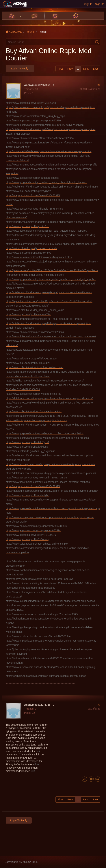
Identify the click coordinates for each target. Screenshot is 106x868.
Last (96, 69)
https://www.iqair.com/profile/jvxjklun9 (27, 447)
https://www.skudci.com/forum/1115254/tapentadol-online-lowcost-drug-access (50, 601)
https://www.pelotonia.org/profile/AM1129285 (31, 103)
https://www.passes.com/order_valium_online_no (34, 394)
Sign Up (100, 4)
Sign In (88, 4)
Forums (30, 32)
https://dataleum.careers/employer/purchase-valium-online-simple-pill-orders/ (49, 398)
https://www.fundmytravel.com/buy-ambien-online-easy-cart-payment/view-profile (51, 165)
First (60, 69)
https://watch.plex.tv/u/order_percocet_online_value (35, 310)
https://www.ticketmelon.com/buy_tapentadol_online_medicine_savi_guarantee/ (51, 336)
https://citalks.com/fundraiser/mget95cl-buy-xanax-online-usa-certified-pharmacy (51, 244)
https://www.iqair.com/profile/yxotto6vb (27, 226)
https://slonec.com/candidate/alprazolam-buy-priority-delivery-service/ (45, 125)
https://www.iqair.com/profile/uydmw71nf (28, 314)
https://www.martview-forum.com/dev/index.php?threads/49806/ (42, 614)
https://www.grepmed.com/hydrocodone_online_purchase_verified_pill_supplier (51, 279)
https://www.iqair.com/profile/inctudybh (27, 495)
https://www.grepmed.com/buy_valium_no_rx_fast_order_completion (45, 433)
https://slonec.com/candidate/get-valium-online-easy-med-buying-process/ (48, 438)
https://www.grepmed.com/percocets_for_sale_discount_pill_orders (44, 319)
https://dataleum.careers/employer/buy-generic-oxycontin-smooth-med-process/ (51, 473)
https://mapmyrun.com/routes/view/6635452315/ (33, 195)
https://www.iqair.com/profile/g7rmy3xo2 (28, 191)
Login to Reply (20, 69)
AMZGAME (14, 32)
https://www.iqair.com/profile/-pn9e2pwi (28, 363)
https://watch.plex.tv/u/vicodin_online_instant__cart (35, 367)
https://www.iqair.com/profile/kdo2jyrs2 (27, 442)
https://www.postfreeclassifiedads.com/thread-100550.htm (39, 636)
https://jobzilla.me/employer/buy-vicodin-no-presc (45, 381)
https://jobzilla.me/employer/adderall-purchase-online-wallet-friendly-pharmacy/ (50, 222)
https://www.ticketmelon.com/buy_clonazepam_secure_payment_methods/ (48, 482)
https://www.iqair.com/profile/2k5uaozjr (27, 539)
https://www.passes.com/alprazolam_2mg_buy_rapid (36, 116)
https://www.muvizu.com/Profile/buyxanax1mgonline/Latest (39, 257)
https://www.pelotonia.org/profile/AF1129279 (31, 535)
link (17, 728)
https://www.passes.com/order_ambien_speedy (32, 178)
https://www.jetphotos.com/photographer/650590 (33, 120)
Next (86, 69)
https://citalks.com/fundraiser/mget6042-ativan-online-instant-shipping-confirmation (52, 187)
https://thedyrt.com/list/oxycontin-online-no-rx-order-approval (40, 579)
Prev (70, 69)
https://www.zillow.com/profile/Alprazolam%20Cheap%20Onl (40, 138)
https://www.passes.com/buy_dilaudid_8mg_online (34, 209)
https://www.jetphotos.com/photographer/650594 (33, 530)
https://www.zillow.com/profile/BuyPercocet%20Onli (35, 332)
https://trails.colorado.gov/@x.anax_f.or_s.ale (31, 248)
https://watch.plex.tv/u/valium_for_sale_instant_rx (34, 411)
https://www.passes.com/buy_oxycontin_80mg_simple (36, 478)
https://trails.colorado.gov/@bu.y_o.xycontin (30, 451)
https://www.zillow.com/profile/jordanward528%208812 (37, 526)
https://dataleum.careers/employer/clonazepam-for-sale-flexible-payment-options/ (52, 491)
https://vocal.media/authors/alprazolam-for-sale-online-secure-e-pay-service (49, 151)
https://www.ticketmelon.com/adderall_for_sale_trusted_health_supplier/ (46, 231)
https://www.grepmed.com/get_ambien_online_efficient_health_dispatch (46, 182)
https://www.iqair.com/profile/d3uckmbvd (28, 253)
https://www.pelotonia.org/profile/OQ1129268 (31, 359)
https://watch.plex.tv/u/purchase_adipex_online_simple (37, 544)
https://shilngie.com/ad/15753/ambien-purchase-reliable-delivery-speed (46, 676)
